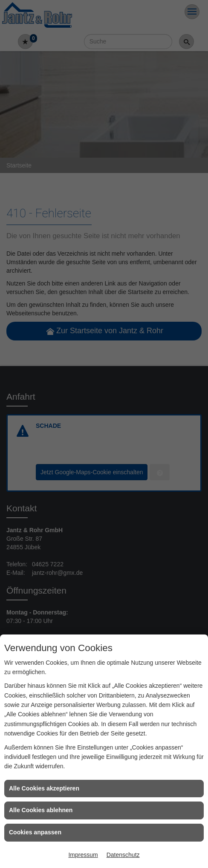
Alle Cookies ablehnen (41, 810)
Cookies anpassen (35, 832)
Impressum (83, 855)
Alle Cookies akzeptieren (44, 788)
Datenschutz (123, 855)
